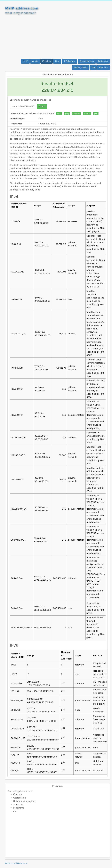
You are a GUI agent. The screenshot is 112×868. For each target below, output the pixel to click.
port (96, 114)
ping (67, 114)
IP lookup (47, 61)
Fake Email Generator (16, 863)
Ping (57, 61)
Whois (35, 61)
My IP (25, 61)
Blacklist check (87, 61)
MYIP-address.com (22, 8)
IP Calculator (69, 61)
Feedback (103, 68)
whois (59, 114)
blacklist (87, 114)
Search (42, 106)
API (93, 68)
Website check (81, 68)
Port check (103, 61)
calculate (76, 114)
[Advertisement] (57, 35)
